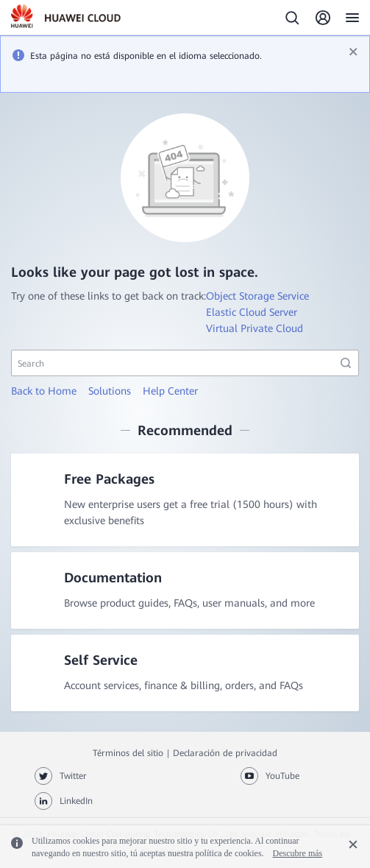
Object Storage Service (257, 296)
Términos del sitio (128, 753)
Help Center (170, 391)
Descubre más (298, 853)
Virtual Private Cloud (255, 328)
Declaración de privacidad (225, 753)
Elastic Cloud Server (252, 312)
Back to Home (44, 391)
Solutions (110, 391)
